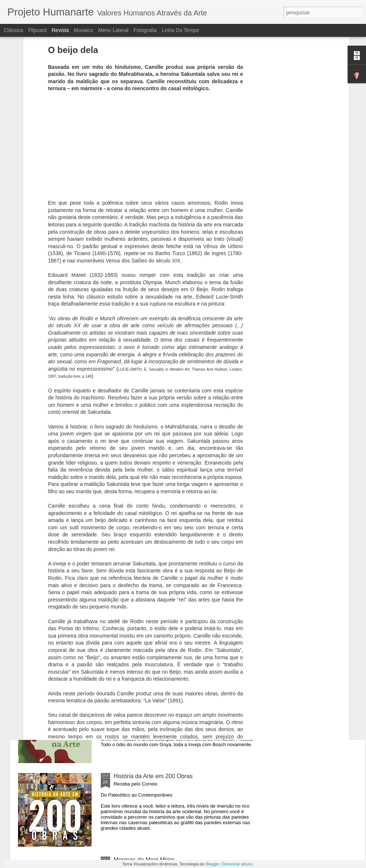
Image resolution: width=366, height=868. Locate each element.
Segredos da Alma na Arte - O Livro (160, 693)
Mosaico (83, 30)
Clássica (13, 30)
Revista (60, 30)
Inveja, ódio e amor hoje (145, 609)
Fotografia (145, 30)
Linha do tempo (181, 30)
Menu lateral (113, 30)
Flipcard (38, 30)
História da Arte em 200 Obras (153, 776)
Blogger (212, 864)
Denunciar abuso (237, 864)
